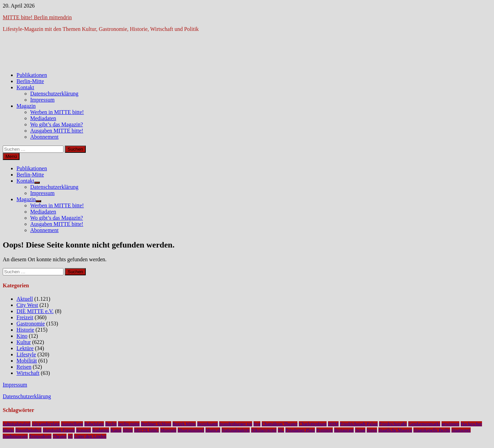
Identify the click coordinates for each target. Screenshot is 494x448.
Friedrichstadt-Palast (359, 424)
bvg (257, 424)
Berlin (111, 424)
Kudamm (101, 430)
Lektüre (25, 348)
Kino (22, 336)
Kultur (24, 342)
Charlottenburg (313, 424)
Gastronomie (31, 324)
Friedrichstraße (393, 424)
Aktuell (25, 299)
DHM (333, 424)
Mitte (128, 430)
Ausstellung (72, 424)
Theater (60, 436)
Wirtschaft (28, 373)
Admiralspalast (17, 424)
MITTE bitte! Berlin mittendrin (37, 17)
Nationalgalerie (236, 430)
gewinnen (450, 424)
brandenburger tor (236, 424)
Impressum (42, 100)
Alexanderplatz (46, 424)
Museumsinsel (191, 430)
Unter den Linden (90, 436)
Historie (25, 330)
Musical (213, 430)
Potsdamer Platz (300, 430)
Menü (11, 156)
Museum (168, 430)
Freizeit (25, 317)
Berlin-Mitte (30, 81)
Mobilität (27, 361)
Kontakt (25, 87)
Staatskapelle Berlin (432, 430)
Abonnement (44, 137)
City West (27, 305)
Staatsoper (461, 430)
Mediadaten (43, 118)
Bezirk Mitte (184, 424)
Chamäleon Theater (280, 424)
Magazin (26, 106)
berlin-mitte (129, 424)
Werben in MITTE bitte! (57, 112)
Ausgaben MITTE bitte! (57, 131)
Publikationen (32, 75)
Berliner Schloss (156, 424)
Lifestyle (26, 354)
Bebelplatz (94, 424)
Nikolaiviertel (264, 430)
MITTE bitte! (146, 430)
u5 (70, 436)
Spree (372, 430)
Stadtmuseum (15, 436)
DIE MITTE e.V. (35, 311)
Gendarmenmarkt (424, 424)
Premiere (325, 430)
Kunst (116, 430)
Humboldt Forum (59, 430)
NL (281, 430)
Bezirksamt (208, 424)
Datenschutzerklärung (54, 94)
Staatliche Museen (395, 430)
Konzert (84, 430)
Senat (360, 430)
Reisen (24, 367)
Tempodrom (40, 436)
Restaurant (344, 430)
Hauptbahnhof (28, 430)
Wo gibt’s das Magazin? (57, 124)
